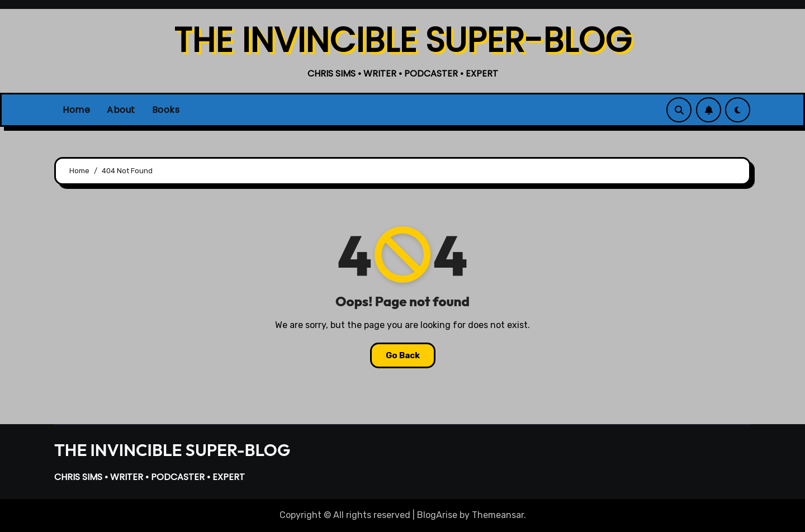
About (121, 110)
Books (166, 110)
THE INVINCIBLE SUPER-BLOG (403, 40)
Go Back (403, 355)
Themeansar (498, 515)
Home (76, 110)
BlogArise (437, 515)
